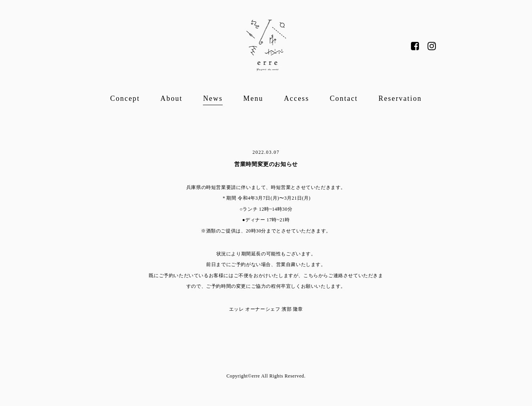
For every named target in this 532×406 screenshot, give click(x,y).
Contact (344, 98)
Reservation (400, 98)
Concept (125, 98)
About (172, 98)
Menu (253, 98)
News (213, 98)
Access (297, 98)
